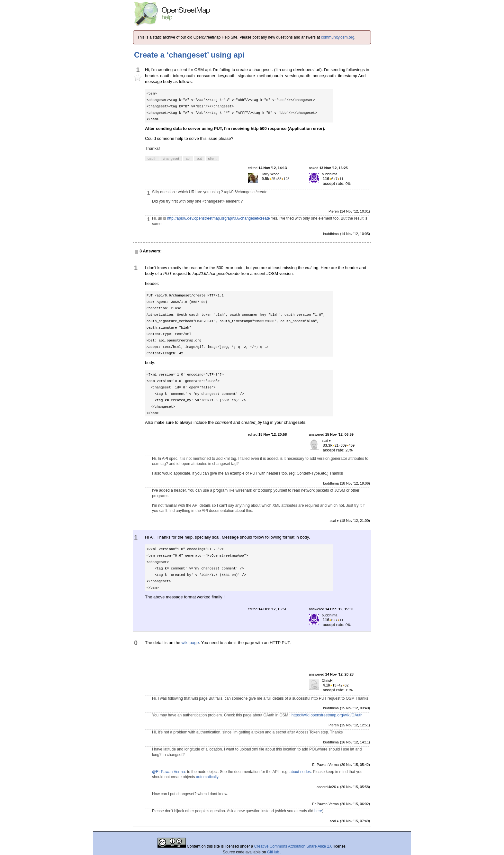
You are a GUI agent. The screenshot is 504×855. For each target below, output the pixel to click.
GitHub (274, 852)
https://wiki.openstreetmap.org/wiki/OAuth (327, 715)
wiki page (190, 643)
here (318, 811)
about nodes (300, 772)
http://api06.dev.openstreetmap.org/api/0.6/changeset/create (219, 218)
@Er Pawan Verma (168, 772)
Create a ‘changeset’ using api (189, 55)
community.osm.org (338, 37)
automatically (207, 777)
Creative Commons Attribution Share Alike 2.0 (293, 846)
